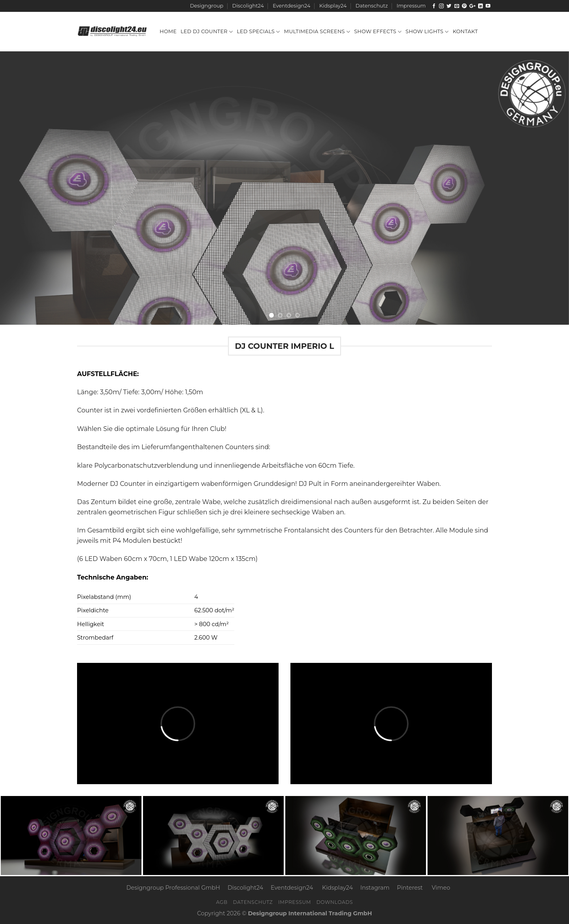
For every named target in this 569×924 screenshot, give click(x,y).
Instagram (375, 888)
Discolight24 (248, 6)
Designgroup (207, 6)
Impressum (411, 6)
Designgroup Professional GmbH (173, 888)
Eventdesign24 (291, 6)
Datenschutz (372, 6)
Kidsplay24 (333, 6)
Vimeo (441, 888)
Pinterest (410, 888)
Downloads (335, 902)
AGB (222, 902)
